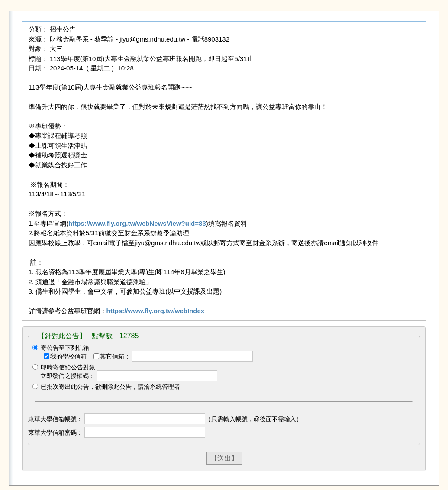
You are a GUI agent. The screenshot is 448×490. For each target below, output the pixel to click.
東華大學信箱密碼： (55, 432)
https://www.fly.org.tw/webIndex (156, 311)
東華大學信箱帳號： (55, 419)
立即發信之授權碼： (68, 376)
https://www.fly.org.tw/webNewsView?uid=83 (137, 223)
